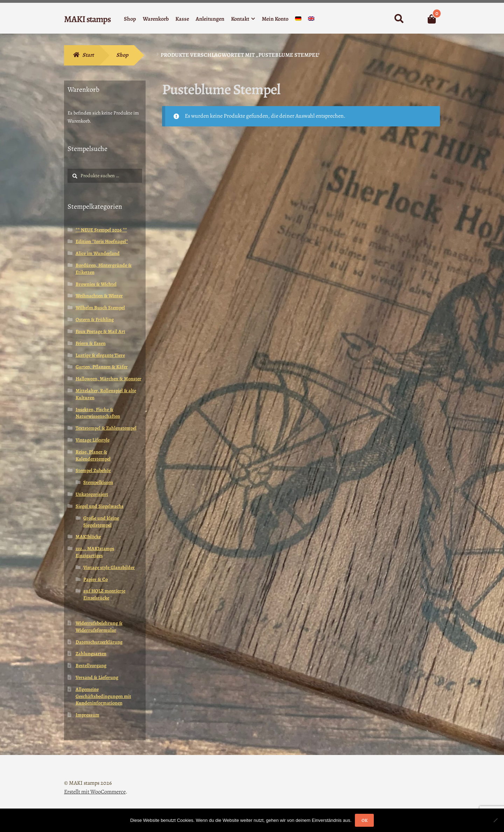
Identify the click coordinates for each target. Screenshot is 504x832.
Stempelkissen (98, 482)
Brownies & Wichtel (96, 284)
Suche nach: (399, 19)
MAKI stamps (87, 19)
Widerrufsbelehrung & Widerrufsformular (99, 627)
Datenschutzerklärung (99, 642)
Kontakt (240, 19)
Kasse (182, 19)
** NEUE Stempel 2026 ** (101, 230)
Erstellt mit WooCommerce (95, 792)
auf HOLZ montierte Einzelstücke (104, 594)
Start (88, 55)
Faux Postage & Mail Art (100, 331)
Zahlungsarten (91, 654)
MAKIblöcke (88, 537)
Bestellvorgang (91, 665)
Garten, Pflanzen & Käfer (102, 367)
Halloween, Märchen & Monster (108, 379)
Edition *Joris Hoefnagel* (102, 241)
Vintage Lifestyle (93, 440)
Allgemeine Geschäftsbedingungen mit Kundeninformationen (103, 696)
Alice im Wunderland (98, 253)
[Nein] (495, 820)
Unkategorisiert (92, 494)
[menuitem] (298, 20)
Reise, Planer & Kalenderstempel (93, 455)
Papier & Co (96, 579)
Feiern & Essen (91, 343)
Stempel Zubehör (93, 470)
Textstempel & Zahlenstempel (106, 428)
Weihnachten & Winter (99, 296)
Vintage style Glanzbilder (109, 567)
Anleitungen (210, 19)
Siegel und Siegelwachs (100, 506)
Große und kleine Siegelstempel (101, 522)
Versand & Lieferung (97, 677)
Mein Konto (275, 19)
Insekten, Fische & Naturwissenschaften (98, 413)
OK (365, 820)
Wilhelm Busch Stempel (100, 308)
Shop (130, 19)
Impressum (87, 715)
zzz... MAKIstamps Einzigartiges (95, 552)
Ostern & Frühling (95, 320)
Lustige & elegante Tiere (100, 355)
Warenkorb (156, 19)
